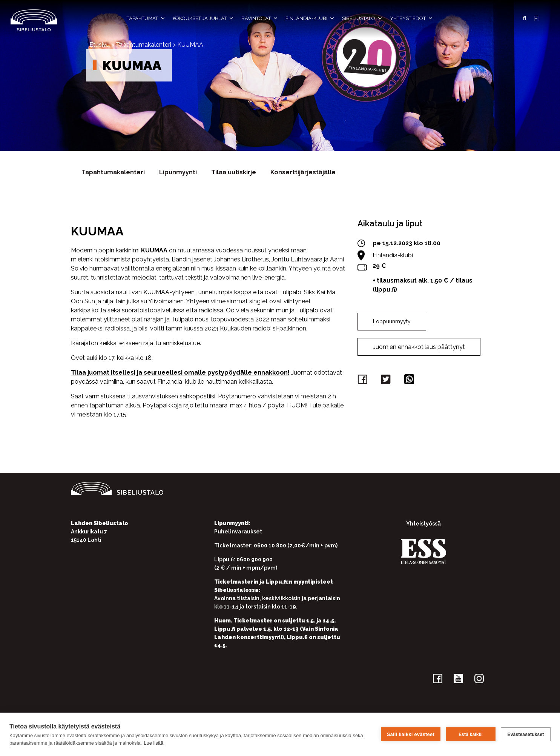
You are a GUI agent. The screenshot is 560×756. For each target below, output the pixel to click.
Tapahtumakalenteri (143, 45)
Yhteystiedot (411, 18)
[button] (525, 18)
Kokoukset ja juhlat (203, 18)
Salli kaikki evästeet (411, 734)
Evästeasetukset (525, 734)
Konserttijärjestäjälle (303, 172)
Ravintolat (260, 18)
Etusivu (100, 45)
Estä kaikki (471, 734)
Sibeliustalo (362, 18)
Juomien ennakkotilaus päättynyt (419, 347)
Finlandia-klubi (310, 18)
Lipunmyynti (178, 172)
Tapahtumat (146, 18)
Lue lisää (153, 743)
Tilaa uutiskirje (234, 172)
